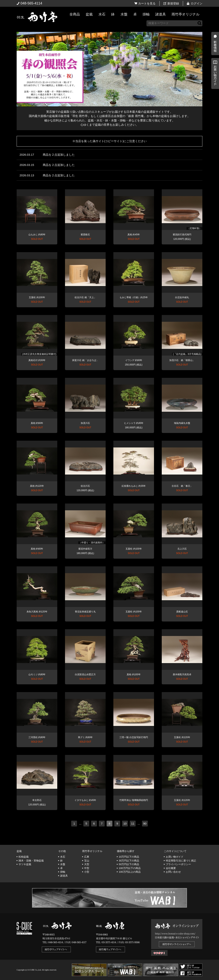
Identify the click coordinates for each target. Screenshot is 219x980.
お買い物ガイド (214, 99)
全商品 (75, 14)
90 (145, 823)
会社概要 (171, 868)
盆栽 (89, 14)
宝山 (87, 861)
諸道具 (161, 14)
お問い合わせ (173, 872)
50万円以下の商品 (129, 864)
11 (133, 823)
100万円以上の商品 (130, 872)
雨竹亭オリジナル (186, 14)
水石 (102, 14)
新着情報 (214, 68)
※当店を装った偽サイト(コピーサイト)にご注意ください (110, 141)
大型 (87, 864)
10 (125, 823)
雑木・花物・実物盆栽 (31, 861)
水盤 (124, 14)
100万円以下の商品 (130, 868)
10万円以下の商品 (129, 857)
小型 (87, 872)
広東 (87, 857)
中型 (87, 868)
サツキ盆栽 (25, 864)
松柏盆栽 (24, 857)
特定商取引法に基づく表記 (181, 861)
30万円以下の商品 (129, 861)
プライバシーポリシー (178, 864)
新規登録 (173, 3)
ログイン (197, 3)
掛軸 (146, 14)
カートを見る (147, 3)
